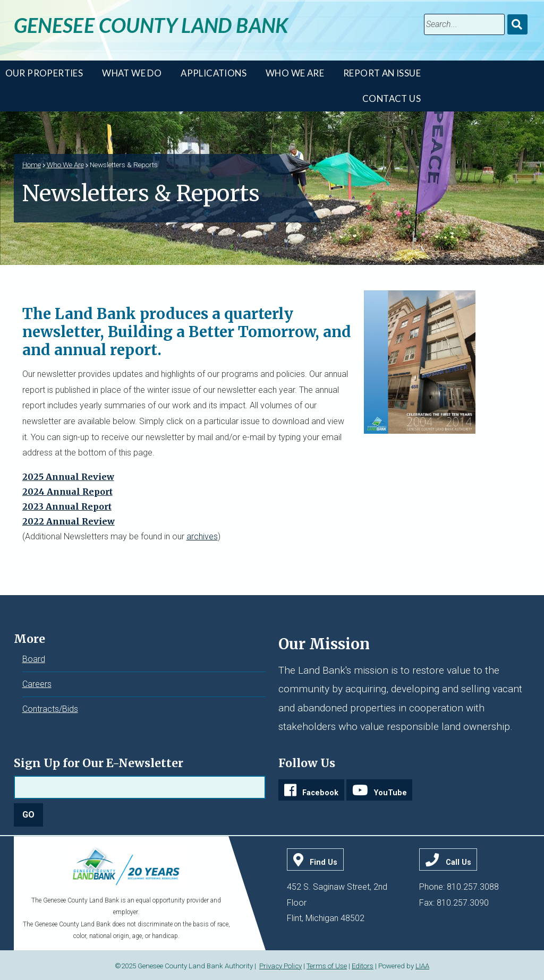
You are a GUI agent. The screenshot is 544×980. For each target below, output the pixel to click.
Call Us (458, 862)
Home (32, 165)
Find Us (324, 862)
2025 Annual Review (68, 477)
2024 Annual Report (67, 492)
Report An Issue (382, 73)
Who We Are (295, 73)
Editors (363, 966)
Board (34, 659)
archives (202, 536)
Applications (214, 73)
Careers (37, 684)
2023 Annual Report (67, 506)
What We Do (132, 73)
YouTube (390, 793)
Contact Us (392, 98)
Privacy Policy (280, 966)
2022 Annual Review (69, 521)
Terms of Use (327, 966)
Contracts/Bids (50, 709)
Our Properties (44, 73)
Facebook (320, 793)
